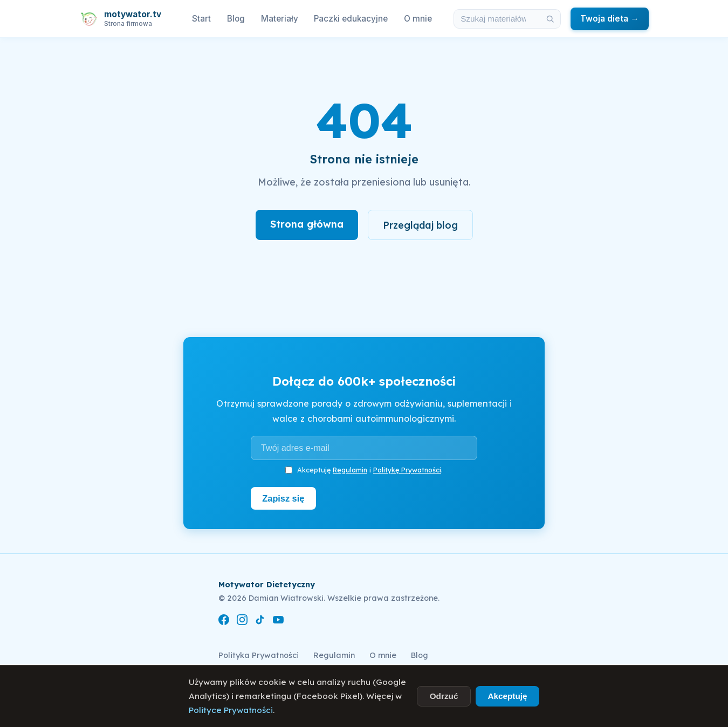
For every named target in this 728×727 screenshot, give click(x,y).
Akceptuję (507, 696)
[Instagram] (242, 622)
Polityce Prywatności (231, 710)
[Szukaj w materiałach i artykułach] (497, 19)
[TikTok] (260, 622)
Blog (236, 19)
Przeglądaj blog (420, 225)
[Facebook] (224, 622)
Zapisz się (284, 498)
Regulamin (350, 470)
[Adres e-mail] (364, 448)
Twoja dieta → (609, 19)
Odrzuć (444, 696)
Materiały (280, 19)
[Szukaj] (551, 19)
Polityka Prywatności (259, 655)
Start (201, 19)
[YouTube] (278, 622)
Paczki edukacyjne (351, 19)
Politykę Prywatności (407, 470)
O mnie (418, 19)
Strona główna (306, 224)
